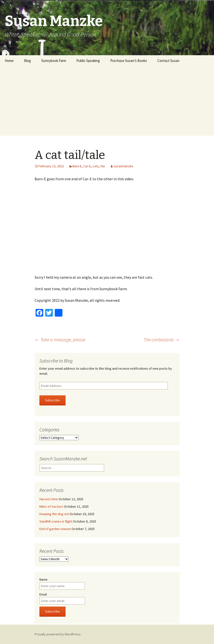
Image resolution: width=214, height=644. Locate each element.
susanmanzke (123, 166)
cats (96, 166)
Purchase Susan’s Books (129, 61)
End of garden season (55, 529)
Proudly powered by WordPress (58, 634)
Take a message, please (60, 340)
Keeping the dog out (54, 514)
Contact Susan (168, 61)
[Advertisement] (107, 102)
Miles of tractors (51, 506)
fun (103, 166)
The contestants (162, 340)
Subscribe (52, 400)
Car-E (87, 166)
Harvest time (49, 499)
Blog (28, 61)
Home (9, 61)
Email (43, 594)
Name (43, 579)
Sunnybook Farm (54, 61)
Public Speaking (88, 61)
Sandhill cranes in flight (56, 521)
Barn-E (77, 166)
